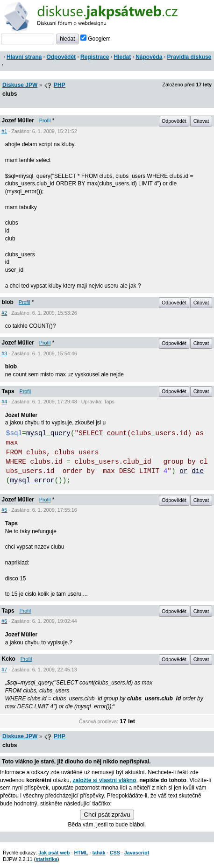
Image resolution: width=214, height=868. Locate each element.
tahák (99, 853)
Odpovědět (61, 57)
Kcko (9, 659)
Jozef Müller (18, 120)
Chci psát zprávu (107, 815)
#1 (4, 131)
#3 (4, 353)
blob (8, 302)
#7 (4, 670)
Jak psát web (54, 853)
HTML (81, 853)
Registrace (95, 57)
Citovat (201, 121)
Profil (45, 120)
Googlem (96, 39)
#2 (4, 313)
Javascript (137, 853)
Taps (8, 391)
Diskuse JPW (20, 85)
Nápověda (149, 57)
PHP (60, 85)
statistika (46, 859)
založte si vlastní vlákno (104, 780)
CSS (115, 853)
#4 (4, 402)
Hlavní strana (24, 57)
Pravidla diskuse (189, 57)
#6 (4, 621)
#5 (4, 510)
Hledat (122, 57)
